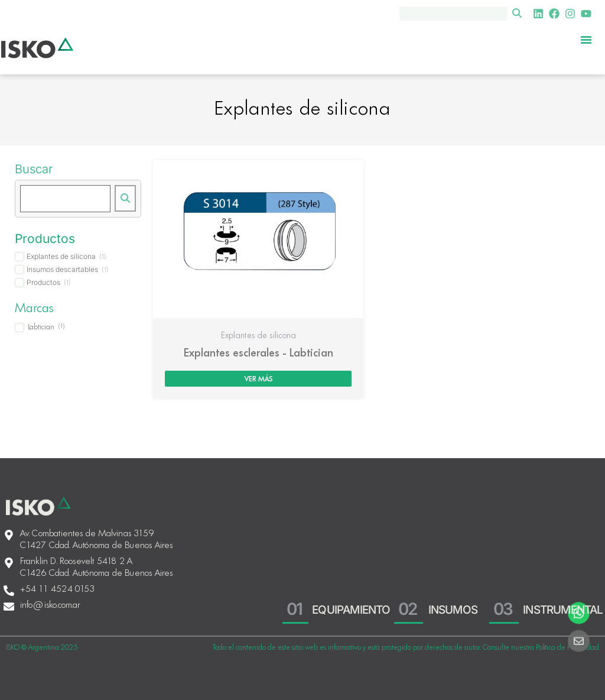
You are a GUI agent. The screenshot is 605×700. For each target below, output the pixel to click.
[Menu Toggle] (586, 40)
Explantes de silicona (258, 336)
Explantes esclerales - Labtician (258, 354)
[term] (61, 257)
